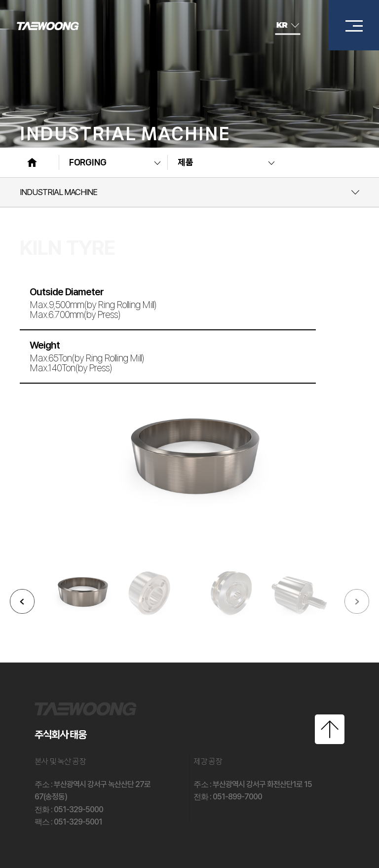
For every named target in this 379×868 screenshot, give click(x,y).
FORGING (88, 162)
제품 (185, 162)
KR (288, 25)
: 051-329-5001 (68, 822)
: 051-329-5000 (69, 809)
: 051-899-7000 (228, 797)
